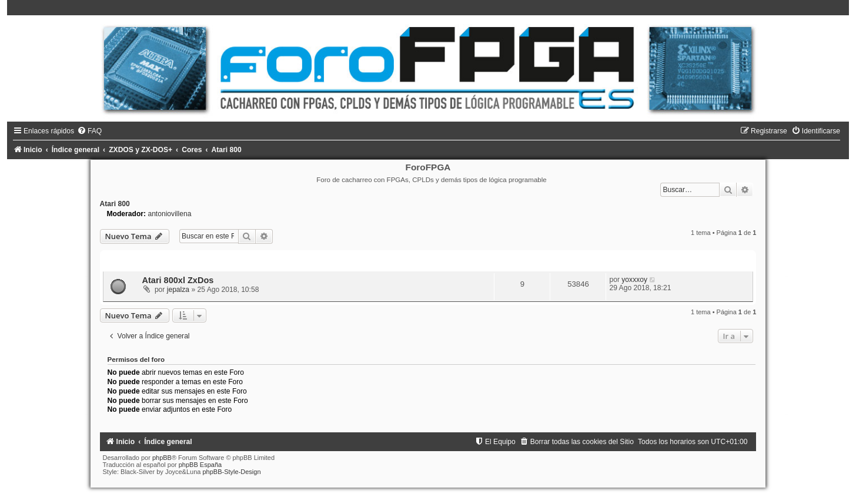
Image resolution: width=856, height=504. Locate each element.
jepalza (178, 290)
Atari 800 (115, 204)
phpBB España (200, 465)
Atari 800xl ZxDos (178, 280)
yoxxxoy (634, 280)
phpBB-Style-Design (231, 472)
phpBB (162, 458)
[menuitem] (89, 131)
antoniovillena (169, 214)
